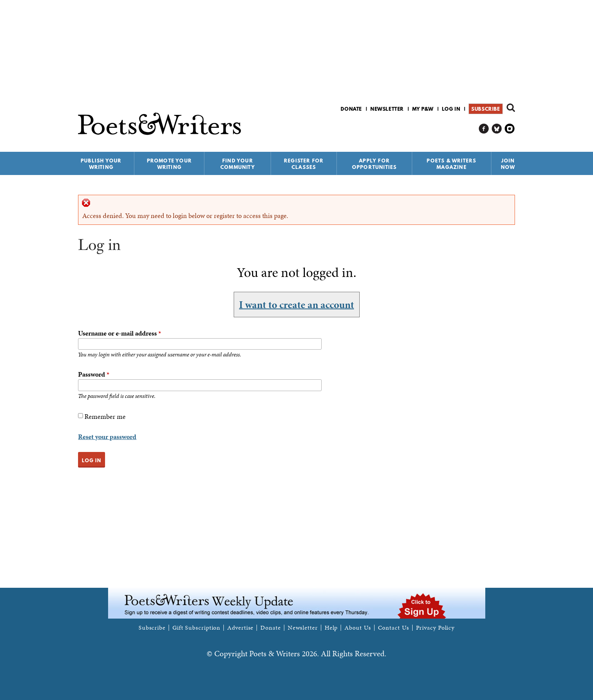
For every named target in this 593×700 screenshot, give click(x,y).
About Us (358, 628)
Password (94, 374)
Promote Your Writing (169, 164)
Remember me (105, 416)
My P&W (423, 109)
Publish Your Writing (101, 164)
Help (331, 628)
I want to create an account (296, 304)
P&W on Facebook (484, 129)
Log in (451, 109)
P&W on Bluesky (497, 129)
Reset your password (107, 437)
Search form (511, 108)
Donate (351, 109)
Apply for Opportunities (375, 164)
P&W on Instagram (510, 129)
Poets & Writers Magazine (451, 164)
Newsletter (387, 109)
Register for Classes (304, 164)
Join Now (508, 164)
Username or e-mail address (120, 333)
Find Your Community (238, 164)
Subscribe (485, 109)
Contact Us (394, 628)
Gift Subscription (196, 628)
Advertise (240, 628)
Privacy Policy (435, 628)
